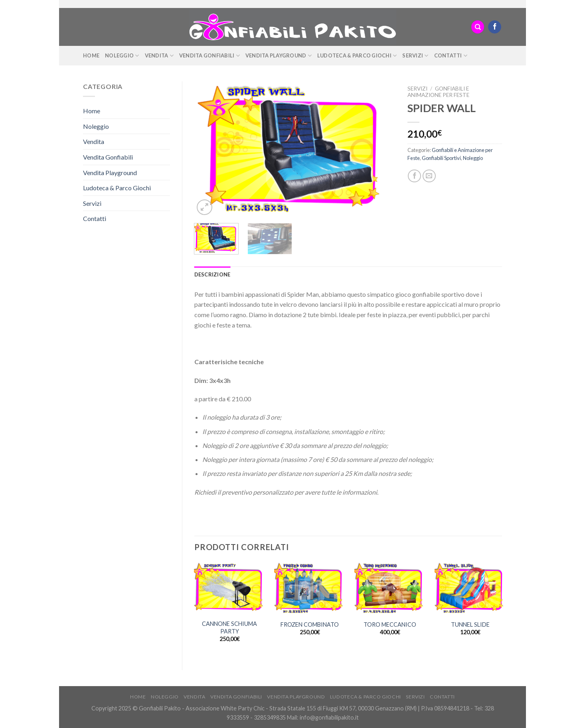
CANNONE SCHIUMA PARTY (229, 627)
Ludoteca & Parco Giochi (357, 56)
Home (91, 55)
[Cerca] (478, 27)
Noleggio (122, 56)
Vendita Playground (279, 56)
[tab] (212, 274)
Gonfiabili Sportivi (441, 158)
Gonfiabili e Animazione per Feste (438, 92)
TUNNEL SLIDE (470, 624)
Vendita (159, 56)
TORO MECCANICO (390, 624)
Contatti (451, 56)
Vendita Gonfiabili (209, 56)
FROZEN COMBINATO (310, 624)
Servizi (415, 56)
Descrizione (212, 274)
